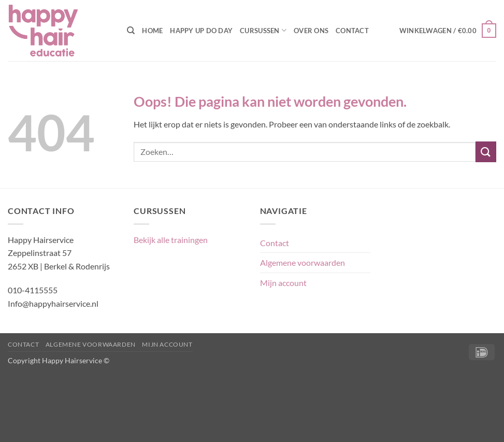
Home (152, 31)
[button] (448, 31)
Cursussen (263, 30)
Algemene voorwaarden (303, 262)
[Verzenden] (486, 152)
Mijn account (283, 283)
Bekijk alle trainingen (171, 240)
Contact (352, 31)
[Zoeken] (131, 31)
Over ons (311, 31)
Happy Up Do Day (201, 31)
